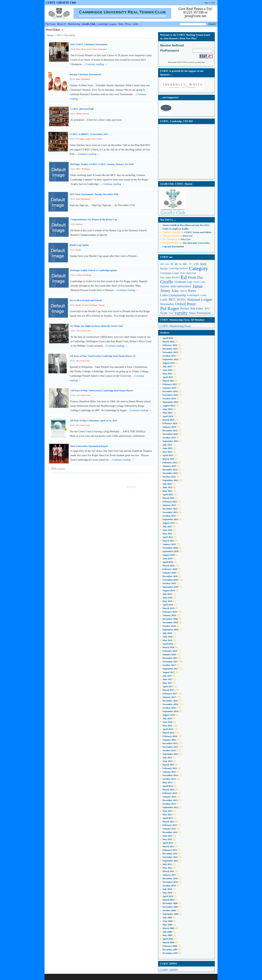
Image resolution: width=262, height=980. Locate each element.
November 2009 (170, 907)
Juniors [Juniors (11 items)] (184, 291)
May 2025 (167, 374)
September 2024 (170, 402)
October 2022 (169, 477)
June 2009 (167, 921)
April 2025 (168, 377)
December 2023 (170, 430)
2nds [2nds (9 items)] (162, 264)
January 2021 (169, 544)
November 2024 (170, 395)
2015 (59, 35)
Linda (88, 139)
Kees (78, 49)
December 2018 (170, 619)
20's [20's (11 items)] (167, 264)
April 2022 (168, 494)
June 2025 (167, 370)
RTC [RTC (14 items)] (207, 309)
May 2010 (167, 893)
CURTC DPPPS (169, 970)
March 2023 (168, 459)
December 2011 (170, 854)
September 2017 (170, 669)
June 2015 (167, 761)
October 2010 (169, 886)
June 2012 (167, 836)
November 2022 (170, 473)
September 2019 (170, 587)
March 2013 (168, 822)
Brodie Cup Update (79, 245)
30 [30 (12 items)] (172, 264)
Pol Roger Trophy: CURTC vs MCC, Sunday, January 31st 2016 (102, 164)
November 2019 (170, 580)
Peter (84, 49)
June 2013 (167, 811)
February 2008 (170, 946)
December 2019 (170, 576)
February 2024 (170, 423)
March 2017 (168, 690)
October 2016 (169, 708)
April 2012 (168, 843)
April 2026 (168, 338)
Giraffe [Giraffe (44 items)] (167, 282)
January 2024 (169, 427)
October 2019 (169, 583)
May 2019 (167, 601)
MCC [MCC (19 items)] (172, 300)
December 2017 (170, 658)
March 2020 (168, 566)
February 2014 (170, 793)
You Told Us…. (168, 220)
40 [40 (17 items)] (176, 264)
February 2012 (170, 850)
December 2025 (170, 349)
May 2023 (167, 452)
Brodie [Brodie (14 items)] (164, 269)
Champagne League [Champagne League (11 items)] (170, 273)
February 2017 (170, 694)
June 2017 (167, 679)
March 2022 (168, 498)
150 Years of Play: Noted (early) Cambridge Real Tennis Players (102, 390)
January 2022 (169, 505)
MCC (79, 169)
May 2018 (167, 640)
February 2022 (170, 502)
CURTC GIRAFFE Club (61, 3)
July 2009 (167, 918)
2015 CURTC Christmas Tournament (89, 44)
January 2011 (169, 875)
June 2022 (167, 487)
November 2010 (170, 882)
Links (136, 24)
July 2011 (167, 864)
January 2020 (169, 573)
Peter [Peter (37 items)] (191, 304)
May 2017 (167, 683)
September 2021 (170, 519)
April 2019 (168, 605)
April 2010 (168, 896)
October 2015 (169, 750)
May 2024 (167, 413)
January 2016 (169, 740)
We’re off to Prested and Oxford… (87, 300)
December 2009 (170, 903)
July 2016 (167, 718)
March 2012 (168, 846)
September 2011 (170, 861)
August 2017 (169, 672)
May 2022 (167, 491)
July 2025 (167, 366)
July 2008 (167, 932)
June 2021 (167, 530)
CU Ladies (80, 139)
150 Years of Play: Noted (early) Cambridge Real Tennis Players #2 (103, 356)
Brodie (79, 114)
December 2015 (170, 743)
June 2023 (167, 448)
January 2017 (169, 697)
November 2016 (170, 704)
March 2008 (168, 942)
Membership (74, 24)
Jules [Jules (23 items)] (175, 291)
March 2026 (168, 342)
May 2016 (167, 726)
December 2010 (170, 878)
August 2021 (169, 523)
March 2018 (168, 647)
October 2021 (169, 516)
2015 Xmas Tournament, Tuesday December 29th (94, 194)
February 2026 (170, 345)
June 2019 (167, 598)
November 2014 (170, 775)
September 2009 (170, 914)
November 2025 (170, 352)
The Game (50, 24)
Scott (89, 49)
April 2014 (168, 786)
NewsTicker (53, 30)
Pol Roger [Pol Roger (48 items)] (169, 309)
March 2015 (168, 765)
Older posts (56, 469)
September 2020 (170, 551)
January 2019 (169, 615)
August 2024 (169, 406)
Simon (99, 139)
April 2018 (168, 644)
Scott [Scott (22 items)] (164, 313)
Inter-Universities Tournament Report (89, 446)
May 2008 (167, 935)
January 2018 (169, 654)
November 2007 (170, 953)
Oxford (79, 275)
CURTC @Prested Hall (82, 109)
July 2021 (167, 526)
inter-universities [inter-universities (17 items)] (181, 286)
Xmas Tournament (100, 49)
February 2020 (170, 569)
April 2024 (168, 416)
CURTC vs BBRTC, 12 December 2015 (89, 134)
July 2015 (167, 758)
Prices (128, 24)
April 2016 (168, 729)
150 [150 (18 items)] (196, 264)
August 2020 (169, 555)
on (171, 225)
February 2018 (170, 651)
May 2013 (167, 814)
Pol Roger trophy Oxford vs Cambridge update (94, 270)
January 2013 (169, 829)
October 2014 (169, 779)
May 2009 (167, 925)
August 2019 (169, 590)
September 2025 (170, 359)
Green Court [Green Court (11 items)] (199, 282)
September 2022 (170, 480)
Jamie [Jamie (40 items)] (198, 286)
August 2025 (169, 363)
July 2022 (167, 484)
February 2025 (170, 384)
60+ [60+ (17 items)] (185, 264)
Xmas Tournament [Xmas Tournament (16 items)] (200, 313)
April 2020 (168, 562)
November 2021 (170, 512)
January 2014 (169, 797)
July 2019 (167, 594)
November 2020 (170, 548)
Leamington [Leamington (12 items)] (193, 295)
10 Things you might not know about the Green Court (97, 326)
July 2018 (167, 633)
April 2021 (168, 537)
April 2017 (168, 686)
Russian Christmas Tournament (85, 74)
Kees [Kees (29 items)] (192, 291)
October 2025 (169, 356)
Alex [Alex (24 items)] (203, 264)
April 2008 (168, 939)
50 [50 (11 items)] (180, 264)
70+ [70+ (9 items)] (191, 264)
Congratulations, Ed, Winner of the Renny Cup (94, 219)
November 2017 (170, 662)
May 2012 (167, 839)
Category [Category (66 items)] (199, 269)
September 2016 (170, 711)
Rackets (80, 224)
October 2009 (169, 910)
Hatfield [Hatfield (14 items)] (165, 286)
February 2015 (170, 768)
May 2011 (167, 868)
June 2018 (167, 637)
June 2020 (167, 558)
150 (78, 331)
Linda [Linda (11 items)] (203, 295)
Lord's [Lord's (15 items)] (164, 300)
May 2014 (167, 782)
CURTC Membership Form (175, 326)
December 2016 (170, 701)
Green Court (86, 331)
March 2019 (168, 608)
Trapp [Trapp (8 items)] (171, 313)
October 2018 (169, 626)
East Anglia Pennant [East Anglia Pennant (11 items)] (170, 277)
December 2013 (170, 800)
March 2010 (168, 900)
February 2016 (170, 736)
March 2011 (168, 871)
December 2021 (170, 509)
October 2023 (169, 438)
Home (50, 35)
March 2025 (168, 381)
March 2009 (168, 928)
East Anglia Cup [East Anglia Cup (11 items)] (188, 273)
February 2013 (170, 825)
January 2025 (169, 388)
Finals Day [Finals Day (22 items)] (195, 277)
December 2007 (170, 950)
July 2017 (167, 676)
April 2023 (168, 455)
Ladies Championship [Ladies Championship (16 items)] (173, 295)
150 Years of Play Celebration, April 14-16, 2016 (93, 420)
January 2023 (169, 466)
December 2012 (170, 832)
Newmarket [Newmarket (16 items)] (167, 304)
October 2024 (169, 398)
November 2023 (170, 434)
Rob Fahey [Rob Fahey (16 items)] (197, 309)
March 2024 (168, 420)
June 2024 (167, 409)
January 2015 (169, 772)
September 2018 (170, 630)
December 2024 (170, 391)
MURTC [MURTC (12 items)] (182, 300)
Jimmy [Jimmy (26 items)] (165, 291)
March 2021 (168, 541)
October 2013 (169, 804)
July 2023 (167, 445)
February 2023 (170, 462)
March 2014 (168, 790)
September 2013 (170, 807)
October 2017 (169, 665)
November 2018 (170, 622)
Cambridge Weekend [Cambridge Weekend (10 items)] (178, 268)
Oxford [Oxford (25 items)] (180, 304)
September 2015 (170, 754)
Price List (188, 236)
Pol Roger (86, 169)
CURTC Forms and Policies (198, 232)
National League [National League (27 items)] (200, 300)
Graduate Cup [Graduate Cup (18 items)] (183, 282)
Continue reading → (96, 64)
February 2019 (170, 612)
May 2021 (167, 534)
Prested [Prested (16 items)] (185, 309)
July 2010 (167, 889)
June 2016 (167, 722)
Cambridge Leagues (107, 24)
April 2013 (168, 818)
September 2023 (170, 441)
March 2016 (168, 733)
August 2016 (169, 715)
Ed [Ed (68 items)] (184, 277)
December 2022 (170, 470)
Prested (86, 114)
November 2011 (170, 857)
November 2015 (170, 747)
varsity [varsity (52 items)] (181, 313)
